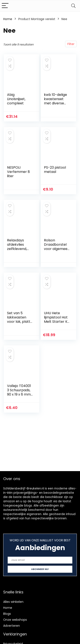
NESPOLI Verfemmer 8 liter (18, 172)
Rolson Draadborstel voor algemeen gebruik (57, 247)
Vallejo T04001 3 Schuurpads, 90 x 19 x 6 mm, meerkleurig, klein (19, 394)
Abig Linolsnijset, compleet (16, 99)
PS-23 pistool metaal (55, 170)
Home (8, 19)
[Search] (73, 6)
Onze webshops (15, 620)
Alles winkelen (13, 602)
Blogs (7, 614)
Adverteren (12, 626)
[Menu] (5, 6)
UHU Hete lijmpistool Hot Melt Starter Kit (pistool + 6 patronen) (57, 322)
